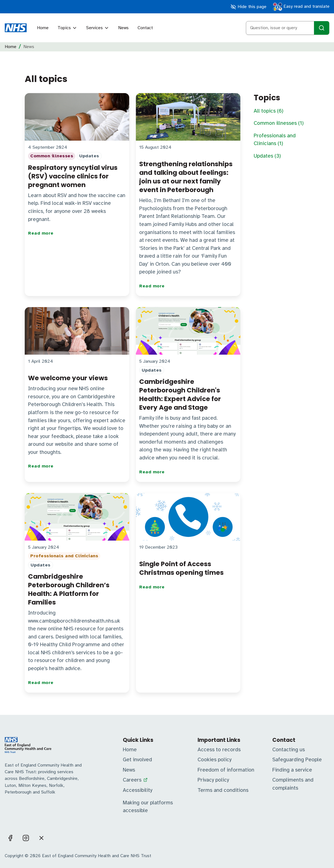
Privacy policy (213, 780)
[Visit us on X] (41, 838)
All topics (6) (269, 111)
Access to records (219, 750)
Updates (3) (267, 156)
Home (43, 28)
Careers (132, 780)
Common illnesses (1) (279, 123)
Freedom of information (226, 770)
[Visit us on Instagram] (26, 838)
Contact (145, 28)
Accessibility (138, 790)
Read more (41, 233)
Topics (67, 28)
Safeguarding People (297, 760)
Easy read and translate (301, 7)
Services (98, 28)
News (123, 28)
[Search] (322, 28)
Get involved (137, 760)
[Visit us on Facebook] (10, 838)
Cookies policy (215, 760)
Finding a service (292, 770)
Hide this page (248, 7)
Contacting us (289, 750)
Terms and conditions (223, 790)
